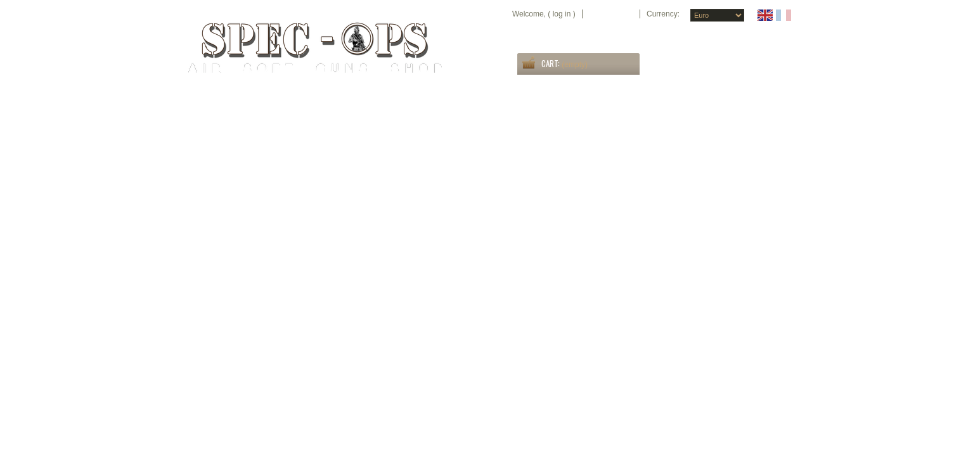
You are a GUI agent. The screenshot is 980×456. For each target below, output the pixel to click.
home (678, 35)
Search (775, 68)
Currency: (663, 14)
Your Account (611, 14)
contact (778, 35)
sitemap (743, 35)
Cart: (551, 63)
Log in (562, 14)
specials (709, 35)
